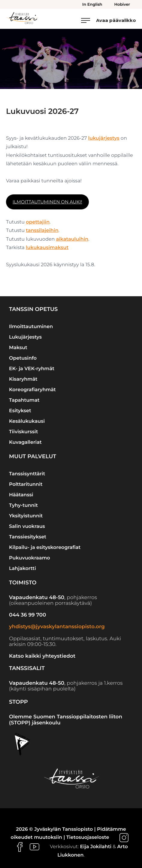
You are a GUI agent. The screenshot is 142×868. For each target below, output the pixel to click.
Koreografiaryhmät (32, 390)
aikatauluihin (72, 239)
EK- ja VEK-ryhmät (32, 369)
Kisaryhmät (23, 379)
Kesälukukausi (27, 421)
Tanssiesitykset (28, 537)
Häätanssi (21, 495)
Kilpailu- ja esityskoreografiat (45, 548)
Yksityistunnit (26, 516)
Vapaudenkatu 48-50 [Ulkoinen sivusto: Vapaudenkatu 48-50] (37, 598)
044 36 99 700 (27, 615)
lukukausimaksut (47, 248)
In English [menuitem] (92, 5)
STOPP (18, 702)
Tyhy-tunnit (23, 506)
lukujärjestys (104, 138)
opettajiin (38, 222)
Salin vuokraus (27, 527)
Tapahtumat (24, 400)
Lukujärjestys (25, 337)
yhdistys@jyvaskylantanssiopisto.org (57, 627)
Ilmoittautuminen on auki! (47, 202)
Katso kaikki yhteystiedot (42, 656)
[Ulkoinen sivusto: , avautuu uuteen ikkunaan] (124, 838)
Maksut (18, 348)
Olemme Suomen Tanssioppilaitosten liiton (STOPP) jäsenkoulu (66, 720)
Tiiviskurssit (23, 432)
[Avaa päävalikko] (109, 20)
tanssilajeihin (42, 231)
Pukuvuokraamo (30, 558)
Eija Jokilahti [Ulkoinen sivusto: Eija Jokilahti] (96, 847)
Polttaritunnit (26, 484)
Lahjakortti (23, 569)
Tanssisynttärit (27, 474)
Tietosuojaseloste (88, 838)
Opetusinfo (23, 358)
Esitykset (20, 411)
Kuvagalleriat (25, 442)
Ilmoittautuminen (31, 327)
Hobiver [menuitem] (122, 5)
